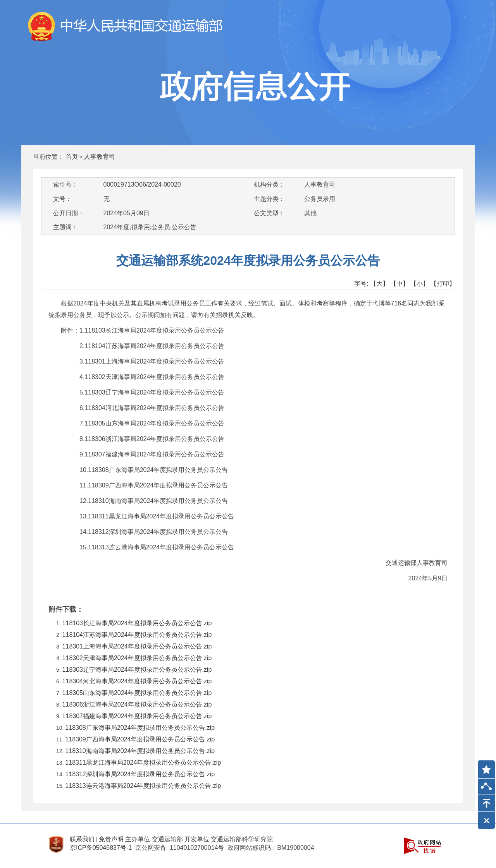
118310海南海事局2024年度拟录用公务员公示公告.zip (140, 751)
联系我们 (82, 839)
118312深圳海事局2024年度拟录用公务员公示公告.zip (140, 774)
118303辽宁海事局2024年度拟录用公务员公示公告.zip (137, 670)
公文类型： (269, 213)
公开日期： (69, 213)
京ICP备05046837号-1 (101, 848)
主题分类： (269, 199)
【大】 (379, 284)
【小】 (420, 284)
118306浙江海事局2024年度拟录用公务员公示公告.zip (137, 704)
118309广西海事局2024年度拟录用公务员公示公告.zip (140, 739)
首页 (72, 157)
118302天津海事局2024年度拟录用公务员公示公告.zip (137, 658)
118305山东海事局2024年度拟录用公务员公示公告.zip (137, 693)
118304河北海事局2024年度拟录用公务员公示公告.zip (137, 681)
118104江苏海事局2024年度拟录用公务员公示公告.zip (137, 635)
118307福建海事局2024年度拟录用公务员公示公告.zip (137, 716)
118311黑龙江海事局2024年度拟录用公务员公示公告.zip (143, 763)
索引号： (65, 184)
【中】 (400, 284)
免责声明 (111, 839)
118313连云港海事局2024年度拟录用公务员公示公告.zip (143, 786)
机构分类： (269, 184)
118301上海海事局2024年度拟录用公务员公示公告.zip (137, 646)
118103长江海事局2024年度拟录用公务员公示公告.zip (137, 623)
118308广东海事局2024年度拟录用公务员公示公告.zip (140, 728)
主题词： (65, 227)
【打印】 (443, 284)
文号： (62, 199)
